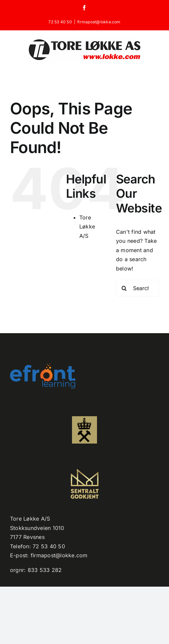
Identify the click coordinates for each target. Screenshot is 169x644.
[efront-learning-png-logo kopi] (43, 366)
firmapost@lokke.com (99, 22)
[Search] (124, 288)
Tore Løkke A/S (87, 227)
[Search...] (137, 288)
